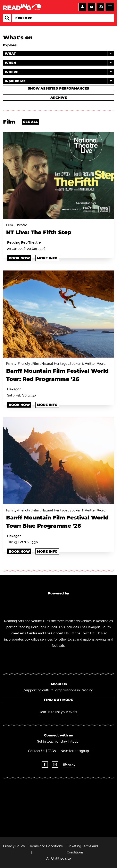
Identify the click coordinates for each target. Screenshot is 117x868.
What (59, 53)
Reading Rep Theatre (24, 243)
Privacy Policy (14, 846)
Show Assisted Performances (58, 88)
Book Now (19, 258)
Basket (92, 7)
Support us (101, 7)
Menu (110, 7)
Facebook (45, 765)
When (59, 63)
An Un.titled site (58, 858)
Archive (59, 98)
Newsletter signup (75, 751)
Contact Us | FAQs (42, 751)
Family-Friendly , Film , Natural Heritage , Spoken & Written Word (58, 372)
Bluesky (69, 764)
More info (47, 258)
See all (30, 122)
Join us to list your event (58, 712)
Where (59, 72)
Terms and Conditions (46, 846)
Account (82, 7)
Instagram (55, 765)
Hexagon (14, 389)
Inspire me (59, 81)
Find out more (58, 700)
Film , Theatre (58, 230)
